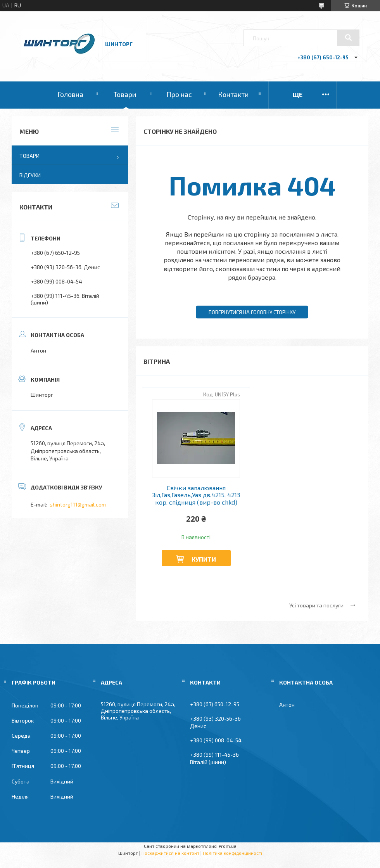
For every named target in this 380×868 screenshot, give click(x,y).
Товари (125, 94)
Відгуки (30, 175)
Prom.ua (228, 846)
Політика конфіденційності (232, 853)
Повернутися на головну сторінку (252, 312)
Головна (70, 94)
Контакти (233, 94)
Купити (204, 559)
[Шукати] (348, 38)
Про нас (179, 94)
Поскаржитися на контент (170, 853)
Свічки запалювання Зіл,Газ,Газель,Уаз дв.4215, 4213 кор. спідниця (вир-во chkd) (196, 495)
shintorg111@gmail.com (78, 504)
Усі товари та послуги (316, 605)
